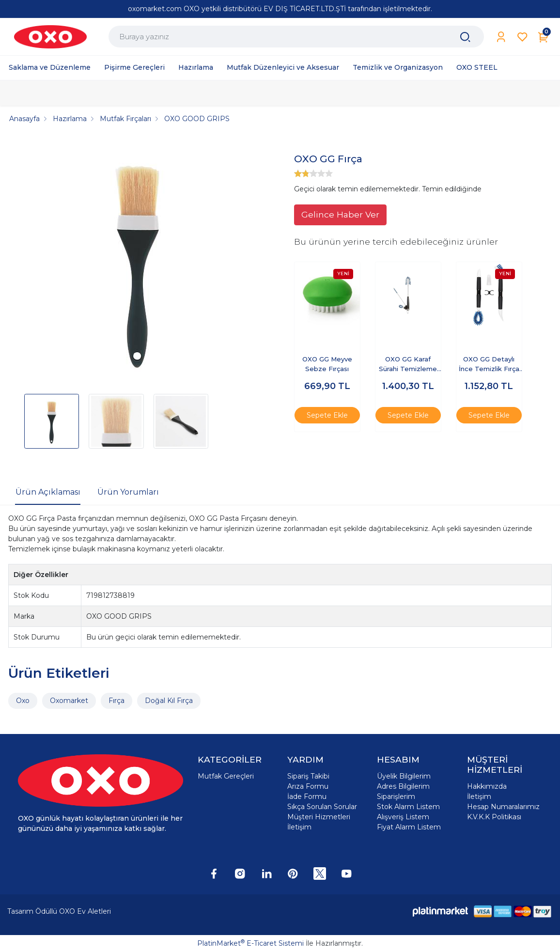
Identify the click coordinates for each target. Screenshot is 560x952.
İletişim (299, 827)
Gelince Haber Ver (340, 214)
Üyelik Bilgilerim (404, 776)
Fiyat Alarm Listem (409, 827)
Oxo (23, 701)
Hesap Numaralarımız (503, 807)
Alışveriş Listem (403, 817)
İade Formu (307, 796)
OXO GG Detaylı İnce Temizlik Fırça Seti (489, 365)
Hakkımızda (487, 786)
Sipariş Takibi (308, 776)
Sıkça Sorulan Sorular (322, 807)
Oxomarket (69, 701)
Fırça (117, 701)
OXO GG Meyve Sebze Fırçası (327, 364)
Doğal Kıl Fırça (169, 701)
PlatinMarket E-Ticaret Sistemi (250, 943)
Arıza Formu (308, 786)
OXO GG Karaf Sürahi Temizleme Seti (408, 365)
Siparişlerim (396, 796)
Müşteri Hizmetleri (319, 817)
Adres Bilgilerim (403, 786)
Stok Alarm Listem (408, 807)
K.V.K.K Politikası (494, 817)
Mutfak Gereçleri (226, 776)
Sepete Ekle (327, 415)
